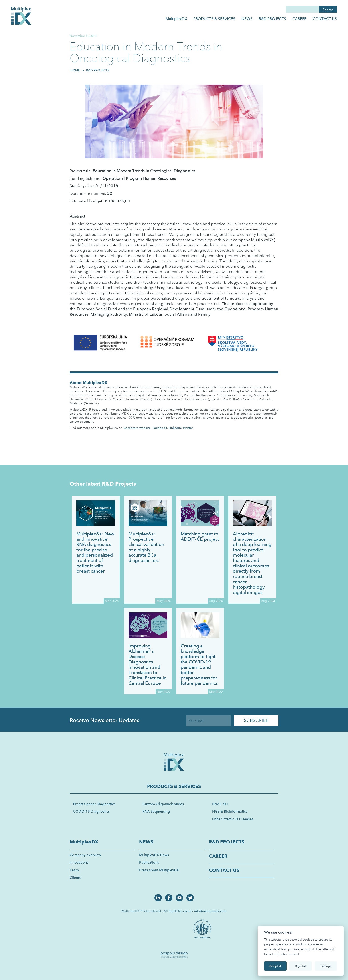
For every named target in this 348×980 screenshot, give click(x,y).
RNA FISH (220, 804)
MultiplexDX (176, 19)
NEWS (247, 19)
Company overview (85, 855)
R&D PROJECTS (272, 19)
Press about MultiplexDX (159, 870)
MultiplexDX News (154, 855)
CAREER (299, 19)
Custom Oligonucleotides (163, 804)
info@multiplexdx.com (210, 911)
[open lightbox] (203, 929)
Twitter (188, 428)
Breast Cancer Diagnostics (94, 804)
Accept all (275, 966)
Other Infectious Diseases (233, 819)
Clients (75, 878)
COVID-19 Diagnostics (91, 811)
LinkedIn (175, 428)
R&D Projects (98, 70)
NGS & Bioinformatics (230, 811)
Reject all (301, 966)
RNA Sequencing (156, 811)
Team (74, 870)
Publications (149, 862)
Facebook (160, 428)
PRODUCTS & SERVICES (214, 19)
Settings (326, 966)
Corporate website (137, 428)
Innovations (79, 862)
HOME (75, 70)
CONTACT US (325, 19)
